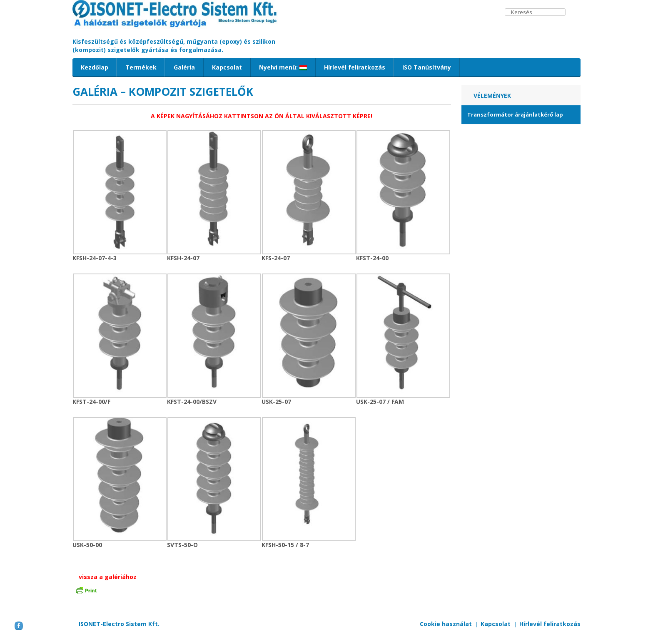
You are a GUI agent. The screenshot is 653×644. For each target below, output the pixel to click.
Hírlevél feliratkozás (355, 67)
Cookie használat (446, 624)
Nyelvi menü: (283, 67)
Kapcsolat (227, 67)
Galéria (184, 67)
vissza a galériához (108, 577)
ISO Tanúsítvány (427, 67)
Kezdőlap (95, 67)
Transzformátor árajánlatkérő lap (515, 114)
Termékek (141, 67)
